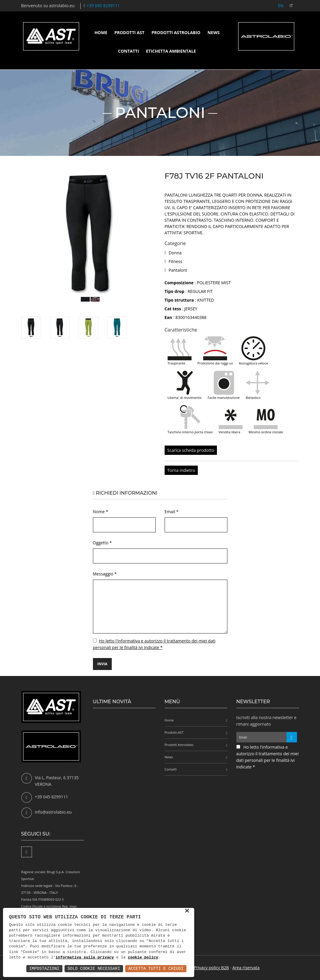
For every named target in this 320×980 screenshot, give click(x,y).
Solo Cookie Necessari (94, 968)
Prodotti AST (130, 32)
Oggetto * (102, 543)
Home (101, 32)
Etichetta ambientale (171, 51)
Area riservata (246, 968)
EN (281, 6)
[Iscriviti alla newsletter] (292, 737)
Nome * (101, 512)
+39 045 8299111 (103, 6)
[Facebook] (27, 852)
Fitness (175, 261)
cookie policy (143, 958)
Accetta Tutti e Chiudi (156, 968)
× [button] (187, 911)
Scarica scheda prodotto (191, 450)
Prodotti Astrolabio (176, 32)
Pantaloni (178, 270)
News (213, 32)
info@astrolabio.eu (53, 812)
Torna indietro (181, 470)
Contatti (128, 51)
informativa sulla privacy (85, 958)
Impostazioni (44, 968)
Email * (172, 512)
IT (291, 6)
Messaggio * (105, 574)
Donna (175, 253)
